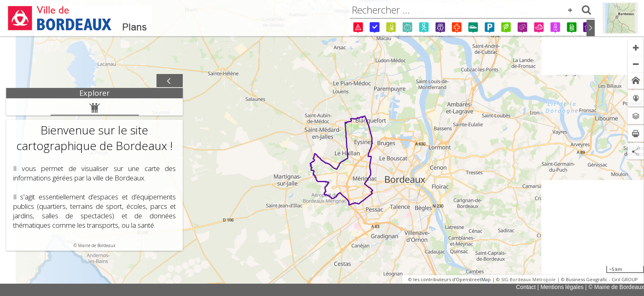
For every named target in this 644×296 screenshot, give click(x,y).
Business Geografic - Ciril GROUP (602, 279)
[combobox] (472, 10)
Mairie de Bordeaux (97, 245)
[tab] (94, 93)
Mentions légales (562, 287)
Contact (526, 287)
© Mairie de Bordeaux (616, 287)
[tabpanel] (94, 175)
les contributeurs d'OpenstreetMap (452, 279)
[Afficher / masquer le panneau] (170, 81)
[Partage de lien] (636, 151)
